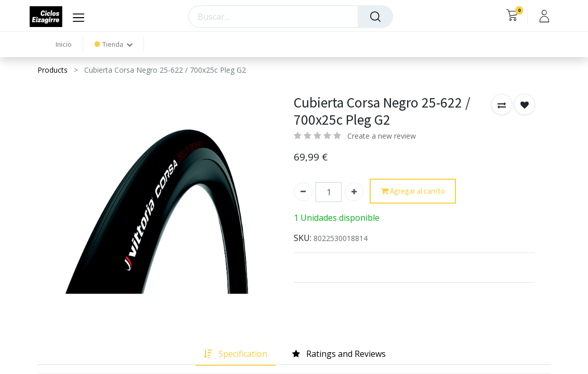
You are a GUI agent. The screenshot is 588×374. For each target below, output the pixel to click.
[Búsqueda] (375, 17)
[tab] (236, 354)
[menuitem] (64, 44)
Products (53, 70)
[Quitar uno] (303, 192)
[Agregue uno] (354, 192)
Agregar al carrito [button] (413, 191)
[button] (502, 104)
